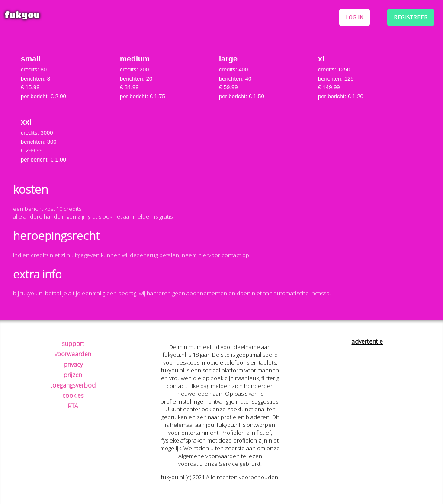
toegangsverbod (73, 385)
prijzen (73, 375)
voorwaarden (73, 354)
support (73, 344)
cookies (73, 396)
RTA (73, 406)
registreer (411, 17)
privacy (73, 364)
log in (355, 17)
